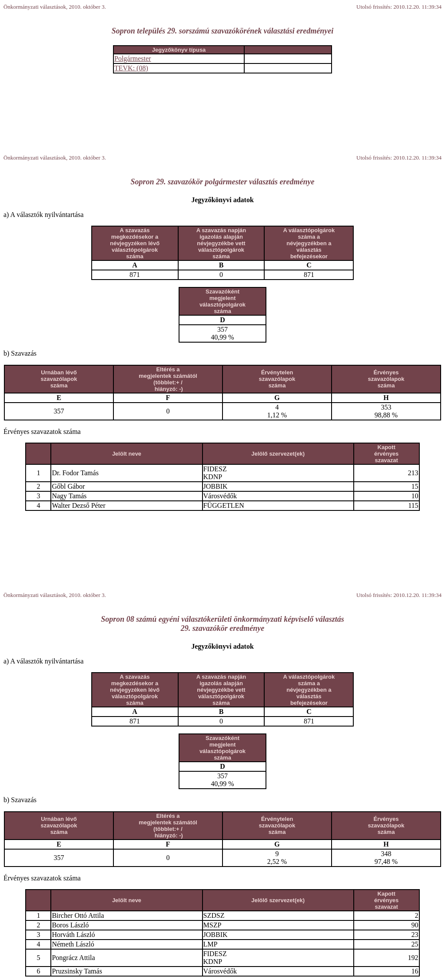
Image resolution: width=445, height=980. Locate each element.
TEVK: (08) (131, 68)
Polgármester (133, 58)
